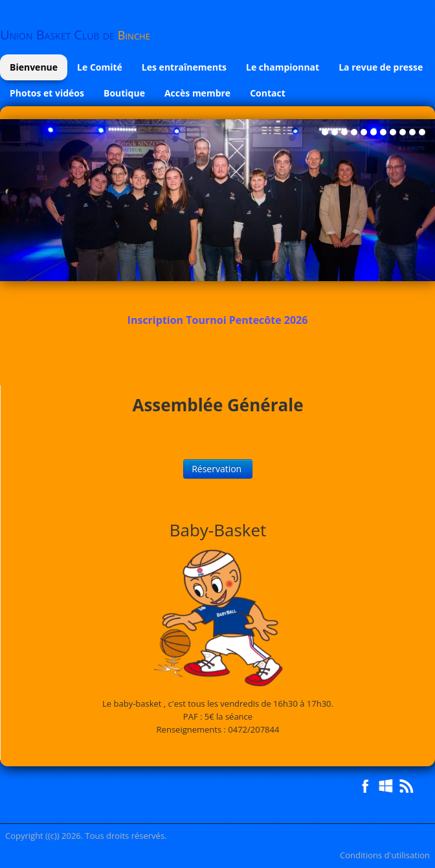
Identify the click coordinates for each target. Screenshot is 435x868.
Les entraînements (184, 67)
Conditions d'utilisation (385, 855)
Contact (268, 93)
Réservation (218, 469)
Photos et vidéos (47, 93)
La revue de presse (381, 67)
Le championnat (283, 67)
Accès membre (197, 93)
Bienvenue (34, 67)
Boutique (124, 93)
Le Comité (100, 67)
